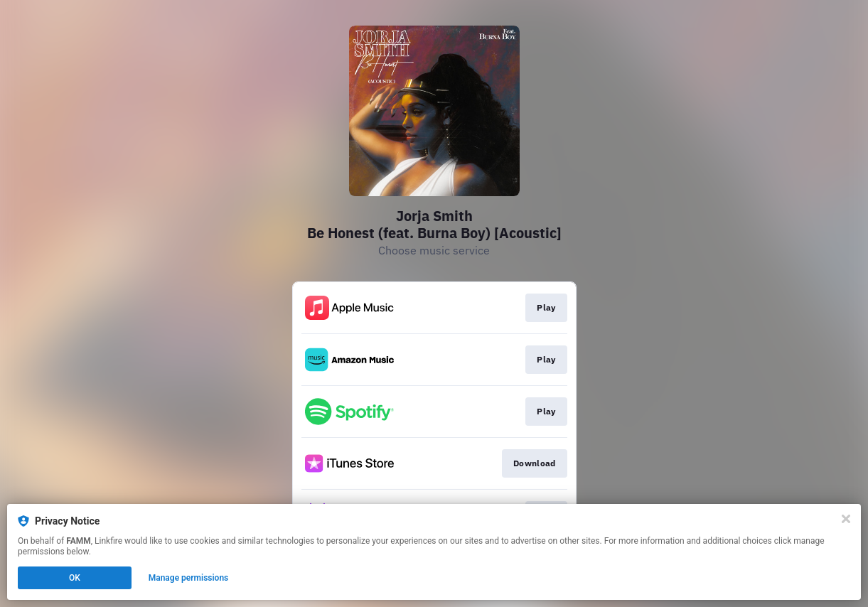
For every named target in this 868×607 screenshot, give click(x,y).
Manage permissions (189, 578)
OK (75, 578)
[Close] (846, 519)
